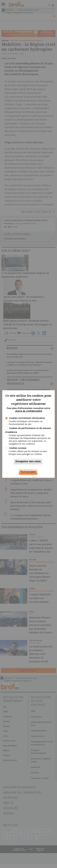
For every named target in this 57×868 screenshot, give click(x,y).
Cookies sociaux (18, 448)
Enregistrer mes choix (28, 462)
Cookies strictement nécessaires (27, 418)
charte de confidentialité (29, 411)
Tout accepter (28, 472)
